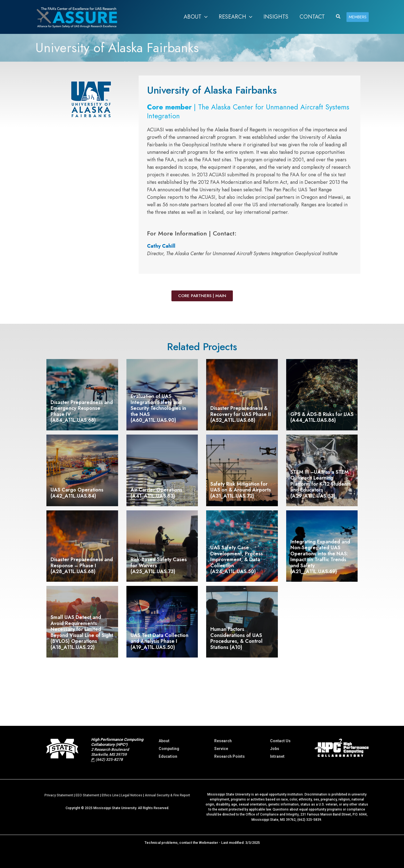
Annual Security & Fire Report (167, 795)
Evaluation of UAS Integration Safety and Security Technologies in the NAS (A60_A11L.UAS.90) (158, 408)
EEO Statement (87, 795)
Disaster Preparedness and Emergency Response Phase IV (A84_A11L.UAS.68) (82, 411)
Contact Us (280, 741)
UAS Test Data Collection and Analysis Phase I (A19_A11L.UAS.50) (159, 641)
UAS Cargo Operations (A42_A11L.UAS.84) (77, 493)
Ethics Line (110, 795)
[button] (196, 17)
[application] (205, 17)
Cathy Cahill (161, 246)
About (164, 741)
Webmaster (209, 842)
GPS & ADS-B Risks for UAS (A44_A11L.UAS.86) (322, 417)
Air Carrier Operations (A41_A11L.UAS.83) (156, 493)
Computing (169, 749)
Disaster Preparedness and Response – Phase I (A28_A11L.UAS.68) (82, 565)
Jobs (275, 749)
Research (223, 741)
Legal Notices (132, 795)
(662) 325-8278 (109, 759)
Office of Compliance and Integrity (272, 814)
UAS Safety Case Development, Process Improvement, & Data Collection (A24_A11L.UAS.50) (237, 560)
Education (168, 756)
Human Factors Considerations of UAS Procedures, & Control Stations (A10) (236, 638)
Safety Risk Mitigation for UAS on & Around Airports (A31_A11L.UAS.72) (241, 490)
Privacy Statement (59, 795)
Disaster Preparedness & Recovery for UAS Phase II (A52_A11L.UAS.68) (241, 414)
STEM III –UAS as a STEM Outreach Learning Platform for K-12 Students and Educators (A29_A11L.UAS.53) (321, 484)
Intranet (277, 756)
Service (221, 749)
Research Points (230, 756)
